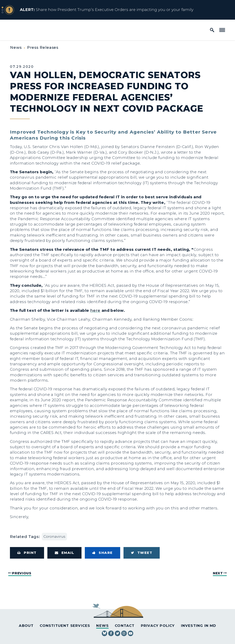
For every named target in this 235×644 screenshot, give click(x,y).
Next (218, 573)
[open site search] (212, 30)
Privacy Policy (158, 626)
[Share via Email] (65, 553)
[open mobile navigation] (222, 30)
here (95, 310)
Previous (22, 573)
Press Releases (43, 48)
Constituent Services (65, 626)
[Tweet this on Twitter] (142, 553)
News (16, 48)
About (26, 626)
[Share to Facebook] (103, 553)
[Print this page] (27, 553)
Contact (125, 626)
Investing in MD (199, 626)
